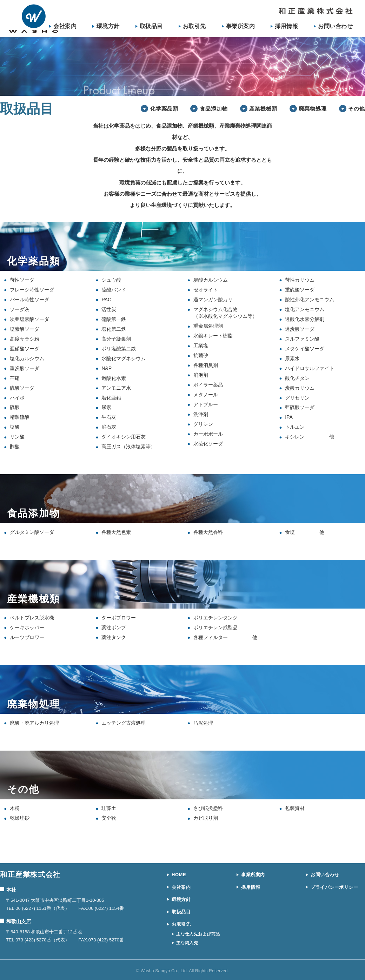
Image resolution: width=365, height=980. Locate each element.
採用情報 (286, 26)
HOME (179, 875)
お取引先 (194, 26)
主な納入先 (187, 943)
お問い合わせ (335, 26)
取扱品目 (151, 26)
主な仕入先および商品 (198, 934)
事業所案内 (240, 26)
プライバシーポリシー (334, 887)
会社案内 (65, 26)
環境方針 (108, 26)
